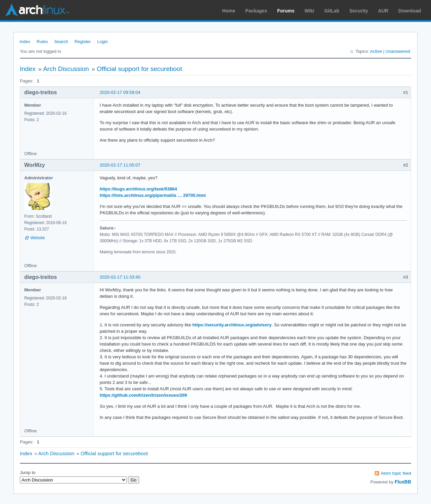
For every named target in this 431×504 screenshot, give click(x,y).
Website (38, 238)
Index (25, 42)
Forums (286, 11)
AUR (383, 11)
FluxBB (403, 482)
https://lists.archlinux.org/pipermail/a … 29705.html (153, 195)
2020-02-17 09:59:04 (120, 92)
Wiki (310, 11)
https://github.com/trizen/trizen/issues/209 (143, 395)
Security (359, 11)
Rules (42, 42)
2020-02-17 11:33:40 (120, 277)
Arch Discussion (66, 69)
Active (376, 51)
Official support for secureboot (140, 69)
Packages (256, 11)
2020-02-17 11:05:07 (120, 165)
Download (410, 11)
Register (82, 42)
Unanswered (398, 51)
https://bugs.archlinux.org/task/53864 (138, 189)
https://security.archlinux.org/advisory (232, 325)
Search (61, 42)
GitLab (332, 11)
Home (229, 11)
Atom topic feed (396, 473)
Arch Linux (37, 10)
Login (103, 42)
